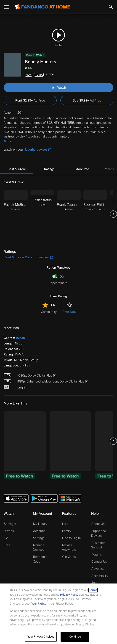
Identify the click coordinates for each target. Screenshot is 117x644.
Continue (75, 637)
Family (67, 531)
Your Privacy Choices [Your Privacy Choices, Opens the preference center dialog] (41, 637)
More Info (82, 169)
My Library (40, 524)
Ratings (49, 169)
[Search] (111, 7)
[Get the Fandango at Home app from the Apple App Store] (16, 498)
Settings (39, 538)
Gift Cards (69, 557)
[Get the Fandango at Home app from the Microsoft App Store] (70, 498)
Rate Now (69, 312)
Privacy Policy (69, 595)
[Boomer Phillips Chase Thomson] (95, 214)
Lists (65, 524)
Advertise (98, 569)
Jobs (95, 583)
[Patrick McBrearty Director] (16, 214)
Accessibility (100, 576)
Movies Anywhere (69, 548)
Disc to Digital (72, 538)
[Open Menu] (7, 7)
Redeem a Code (40, 559)
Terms (93, 590)
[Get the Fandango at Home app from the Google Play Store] (44, 498)
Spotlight (10, 524)
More (8, 141)
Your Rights (39, 604)
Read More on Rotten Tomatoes (28, 257)
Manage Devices (39, 548)
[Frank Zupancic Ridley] (69, 214)
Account (39, 531)
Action (20, 338)
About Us (98, 524)
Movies (9, 531)
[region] (58, 614)
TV (6, 538)
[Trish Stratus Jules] (42, 214)
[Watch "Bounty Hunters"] (58, 88)
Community (49, 312)
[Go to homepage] (42, 7)
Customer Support (98, 545)
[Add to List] (111, 75)
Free (7, 545)
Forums (97, 555)
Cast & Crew (16, 169)
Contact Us (99, 562)
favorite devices (38, 150)
